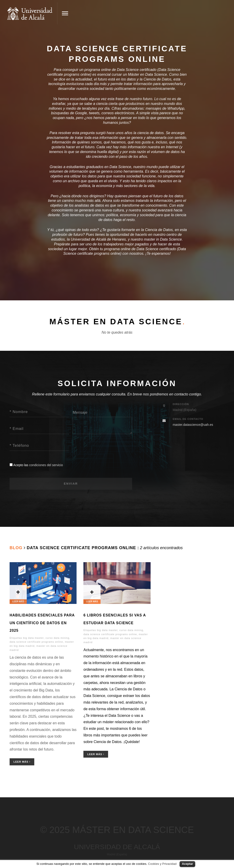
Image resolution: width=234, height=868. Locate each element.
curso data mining (57, 638)
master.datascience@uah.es (193, 425)
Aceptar (187, 864)
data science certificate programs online (36, 642)
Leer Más (22, 762)
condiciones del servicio (46, 465)
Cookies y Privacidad (162, 864)
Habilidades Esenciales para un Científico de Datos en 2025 (42, 623)
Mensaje (80, 412)
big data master (33, 638)
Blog (16, 548)
